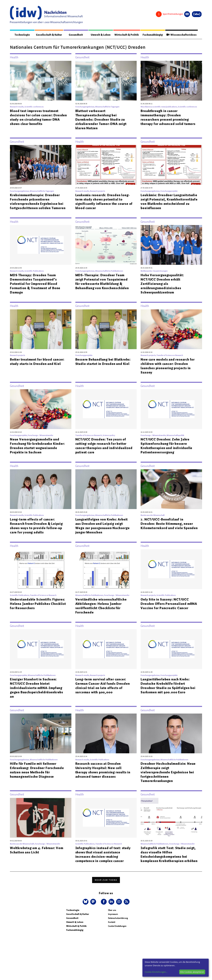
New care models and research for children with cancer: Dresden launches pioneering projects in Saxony (168, 366)
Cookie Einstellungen (117, 926)
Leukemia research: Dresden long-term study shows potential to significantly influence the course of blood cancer (104, 202)
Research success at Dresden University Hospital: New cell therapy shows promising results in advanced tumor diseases (103, 770)
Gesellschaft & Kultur (49, 35)
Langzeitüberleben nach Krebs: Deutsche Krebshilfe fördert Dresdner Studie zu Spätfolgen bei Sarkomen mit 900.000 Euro (168, 686)
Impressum (113, 914)
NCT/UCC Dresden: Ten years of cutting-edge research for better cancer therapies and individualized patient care (104, 446)
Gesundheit (76, 35)
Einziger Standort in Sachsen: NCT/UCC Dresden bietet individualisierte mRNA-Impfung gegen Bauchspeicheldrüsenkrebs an (37, 688)
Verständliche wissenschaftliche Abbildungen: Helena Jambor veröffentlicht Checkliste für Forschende (101, 606)
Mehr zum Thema (106, 880)
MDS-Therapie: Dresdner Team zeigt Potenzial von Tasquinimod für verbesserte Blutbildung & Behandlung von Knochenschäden (102, 282)
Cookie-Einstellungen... (156, 972)
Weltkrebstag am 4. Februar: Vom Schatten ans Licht (37, 850)
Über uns (112, 910)
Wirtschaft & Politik (126, 35)
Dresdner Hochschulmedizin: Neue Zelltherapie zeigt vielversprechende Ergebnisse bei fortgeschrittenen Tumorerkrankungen (168, 772)
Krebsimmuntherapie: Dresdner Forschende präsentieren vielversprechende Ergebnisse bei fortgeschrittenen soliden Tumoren (38, 202)
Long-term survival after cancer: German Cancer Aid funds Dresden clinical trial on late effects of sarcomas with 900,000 (103, 686)
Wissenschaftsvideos (181, 35)
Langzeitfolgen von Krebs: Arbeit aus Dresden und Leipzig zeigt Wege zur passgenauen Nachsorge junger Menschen (103, 526)
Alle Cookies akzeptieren (192, 972)
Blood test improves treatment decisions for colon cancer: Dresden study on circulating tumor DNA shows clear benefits (38, 117)
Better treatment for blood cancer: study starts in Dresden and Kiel (37, 362)
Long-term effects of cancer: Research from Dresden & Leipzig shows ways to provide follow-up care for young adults (36, 526)
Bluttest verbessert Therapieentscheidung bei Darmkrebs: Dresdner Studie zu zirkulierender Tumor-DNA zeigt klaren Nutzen (101, 120)
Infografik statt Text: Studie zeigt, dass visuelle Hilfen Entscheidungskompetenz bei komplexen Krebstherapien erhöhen (169, 855)
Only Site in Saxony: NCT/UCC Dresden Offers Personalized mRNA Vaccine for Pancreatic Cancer (169, 604)
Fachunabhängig (152, 35)
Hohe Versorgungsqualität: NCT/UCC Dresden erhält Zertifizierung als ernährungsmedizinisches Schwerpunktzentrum (162, 284)
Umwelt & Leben (100, 35)
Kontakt (112, 922)
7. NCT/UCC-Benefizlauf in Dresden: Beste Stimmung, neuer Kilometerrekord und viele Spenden (169, 524)
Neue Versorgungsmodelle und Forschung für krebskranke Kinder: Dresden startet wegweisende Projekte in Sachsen (37, 446)
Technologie (22, 35)
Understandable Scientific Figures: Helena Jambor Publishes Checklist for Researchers (38, 604)
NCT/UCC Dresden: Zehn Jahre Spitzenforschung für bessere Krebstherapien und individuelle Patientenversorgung (166, 446)
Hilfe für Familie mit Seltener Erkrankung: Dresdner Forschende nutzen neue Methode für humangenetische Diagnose (37, 770)
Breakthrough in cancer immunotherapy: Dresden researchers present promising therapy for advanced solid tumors (168, 117)
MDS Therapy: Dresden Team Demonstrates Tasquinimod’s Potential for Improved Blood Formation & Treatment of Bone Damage (35, 284)
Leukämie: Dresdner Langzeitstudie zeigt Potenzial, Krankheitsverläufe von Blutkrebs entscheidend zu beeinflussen (169, 202)
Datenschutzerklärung (118, 918)
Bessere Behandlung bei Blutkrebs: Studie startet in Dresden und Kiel (103, 362)
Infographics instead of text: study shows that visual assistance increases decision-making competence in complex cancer (103, 855)
